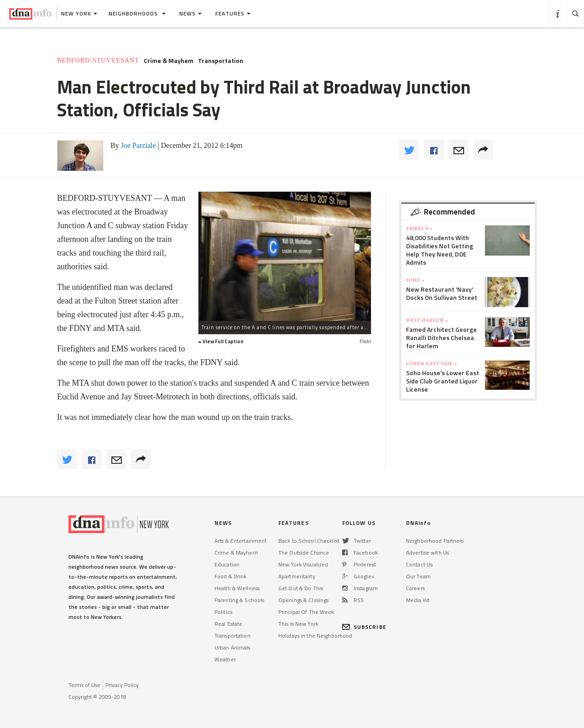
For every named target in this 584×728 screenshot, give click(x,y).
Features (233, 13)
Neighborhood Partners (435, 541)
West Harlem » (427, 320)
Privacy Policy (122, 685)
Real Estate (228, 624)
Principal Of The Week (306, 612)
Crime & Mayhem (169, 61)
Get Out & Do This (301, 588)
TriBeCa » (420, 228)
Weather (225, 659)
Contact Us (419, 564)
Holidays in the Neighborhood (315, 636)
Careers (415, 588)
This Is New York (298, 624)
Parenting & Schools (239, 600)
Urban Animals (232, 647)
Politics (223, 612)
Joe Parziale (138, 145)
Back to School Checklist (309, 541)
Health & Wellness (237, 588)
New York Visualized (303, 564)
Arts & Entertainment (240, 541)
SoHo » (415, 280)
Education (227, 564)
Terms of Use (84, 685)
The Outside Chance (304, 553)
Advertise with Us (428, 553)
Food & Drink (230, 576)
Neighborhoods (137, 13)
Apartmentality (297, 576)
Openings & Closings (303, 600)
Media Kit (418, 600)
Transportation (221, 61)
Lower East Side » (432, 364)
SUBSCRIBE (364, 627)
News (190, 13)
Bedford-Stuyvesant (98, 60)
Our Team (418, 576)
